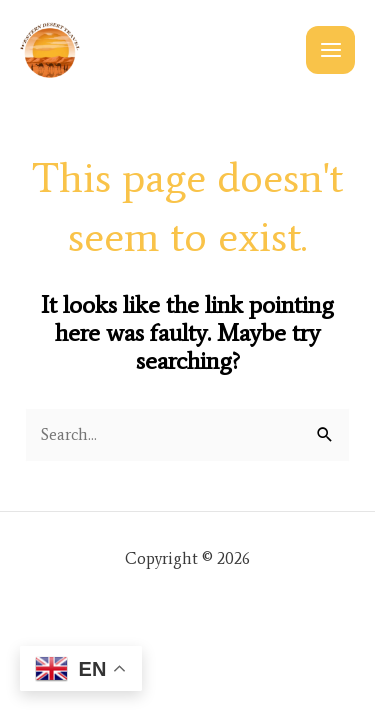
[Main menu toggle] (330, 50)
